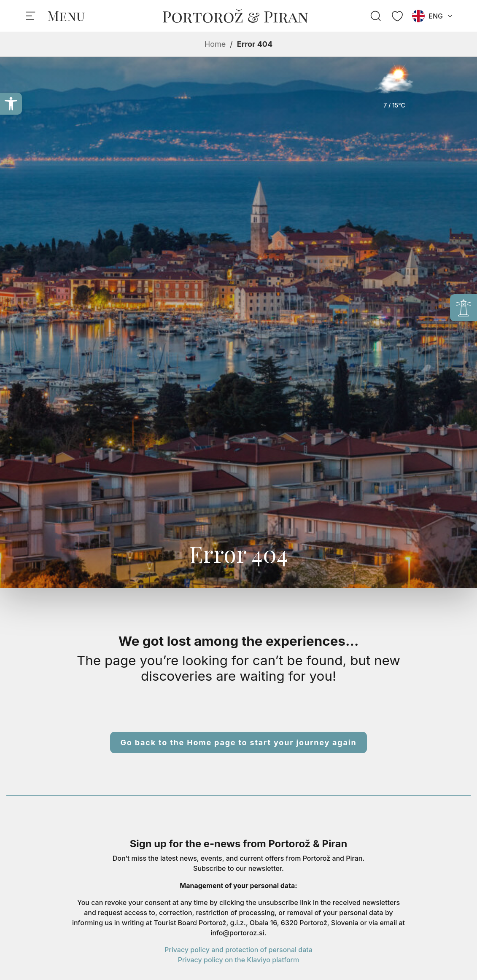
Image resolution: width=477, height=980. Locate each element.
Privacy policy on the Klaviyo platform (239, 960)
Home (215, 44)
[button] (11, 104)
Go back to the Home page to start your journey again (239, 742)
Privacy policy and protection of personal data (239, 950)
